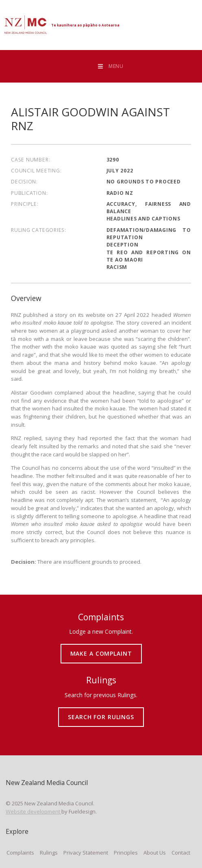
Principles (126, 853)
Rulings (49, 853)
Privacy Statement (86, 853)
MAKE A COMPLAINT (101, 647)
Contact (181, 853)
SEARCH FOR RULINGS (101, 711)
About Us (155, 853)
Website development (34, 811)
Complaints (20, 853)
